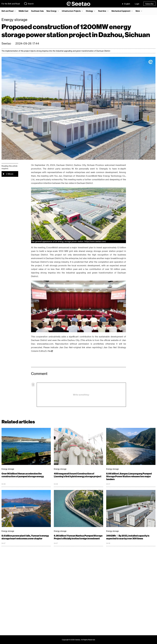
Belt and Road (7, 11)
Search (29, 4)
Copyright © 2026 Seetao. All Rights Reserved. (79, 640)
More (138, 11)
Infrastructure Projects (71, 11)
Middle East (23, 11)
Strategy (89, 11)
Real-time (102, 11)
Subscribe (149, 4)
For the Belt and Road (11, 4)
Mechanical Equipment (121, 11)
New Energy (51, 11)
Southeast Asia (37, 11)
